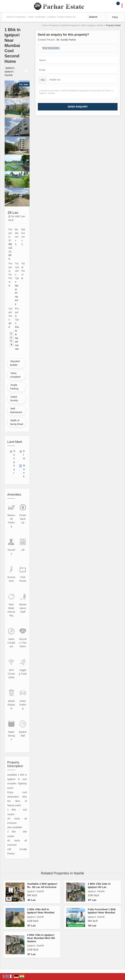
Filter (115, 17)
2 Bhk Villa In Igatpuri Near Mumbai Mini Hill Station (41, 938)
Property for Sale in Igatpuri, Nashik (86, 25)
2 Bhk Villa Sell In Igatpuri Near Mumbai (41, 911)
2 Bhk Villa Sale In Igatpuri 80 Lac (99, 885)
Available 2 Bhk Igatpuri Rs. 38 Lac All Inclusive (42, 885)
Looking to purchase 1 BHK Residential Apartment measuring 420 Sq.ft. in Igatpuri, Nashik (78, 93)
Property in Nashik (59, 25)
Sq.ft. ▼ (11, 339)
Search (93, 17)
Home (45, 25)
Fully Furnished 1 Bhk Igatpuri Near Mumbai (102, 911)
